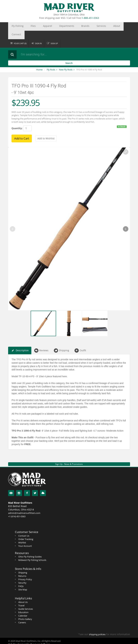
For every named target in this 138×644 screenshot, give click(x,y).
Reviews (41, 342)
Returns (22, 567)
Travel (21, 597)
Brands (66, 26)
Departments (52, 26)
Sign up (54, 35)
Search (69, 55)
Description (20, 342)
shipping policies (97, 626)
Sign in (39, 35)
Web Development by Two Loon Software (29, 636)
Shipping (61, 342)
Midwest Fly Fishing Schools (32, 552)
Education (23, 604)
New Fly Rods (66, 61)
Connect (100, 26)
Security (22, 574)
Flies (27, 26)
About (89, 26)
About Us (23, 594)
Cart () (20, 35)
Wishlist (22, 534)
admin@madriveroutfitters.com (24, 505)
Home (39, 61)
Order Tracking (26, 531)
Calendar (23, 607)
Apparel (37, 26)
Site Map (23, 581)
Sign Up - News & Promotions (69, 456)
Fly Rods (51, 61)
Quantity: (17, 120)
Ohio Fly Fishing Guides (30, 548)
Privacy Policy (25, 571)
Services (78, 26)
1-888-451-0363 (90, 18)
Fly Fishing (15, 26)
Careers (22, 614)
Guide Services (26, 600)
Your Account (25, 537)
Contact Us (24, 527)
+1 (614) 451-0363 (17, 508)
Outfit (80, 342)
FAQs (21, 578)
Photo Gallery (25, 611)
